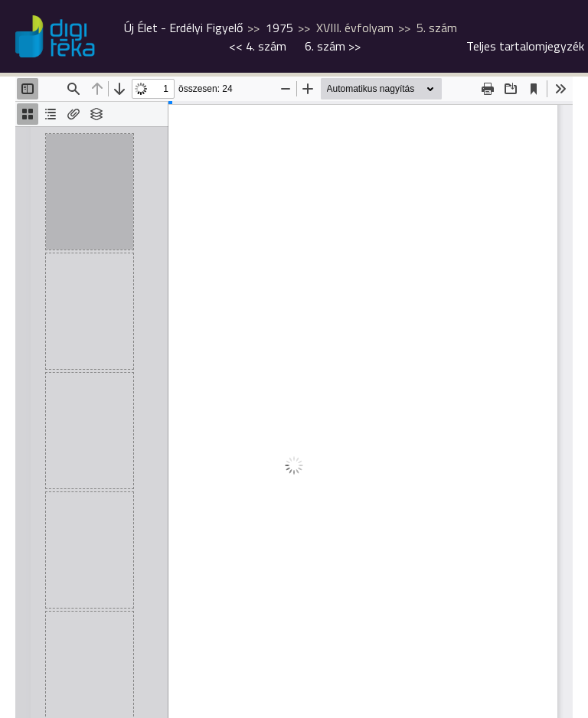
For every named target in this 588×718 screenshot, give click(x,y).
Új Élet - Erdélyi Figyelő (183, 28)
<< (258, 46)
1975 (279, 28)
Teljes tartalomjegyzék (525, 46)
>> (333, 46)
